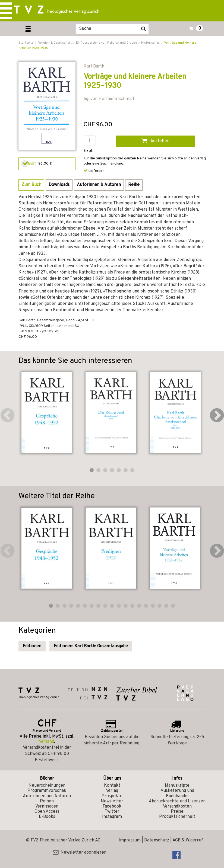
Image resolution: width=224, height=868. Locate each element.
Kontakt (112, 786)
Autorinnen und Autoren (47, 796)
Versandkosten (177, 806)
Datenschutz (157, 840)
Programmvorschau (47, 791)
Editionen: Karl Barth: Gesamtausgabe (91, 646)
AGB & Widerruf (188, 840)
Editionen (32, 646)
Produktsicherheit (177, 817)
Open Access (47, 812)
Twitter (112, 812)
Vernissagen (47, 806)
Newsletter (112, 801)
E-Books (47, 817)
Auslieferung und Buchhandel (177, 793)
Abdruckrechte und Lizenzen (177, 801)
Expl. (89, 151)
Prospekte (112, 796)
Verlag (112, 791)
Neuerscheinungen (47, 786)
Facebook (112, 806)
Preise (177, 812)
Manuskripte (177, 786)
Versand (46, 742)
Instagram (112, 817)
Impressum (130, 840)
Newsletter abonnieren (80, 853)
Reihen (47, 801)
